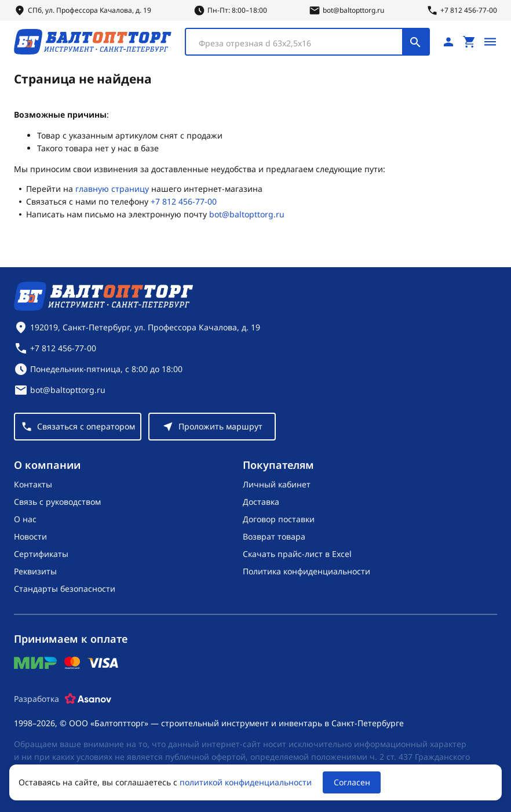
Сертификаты (41, 554)
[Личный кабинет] (448, 42)
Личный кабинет (277, 484)
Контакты (33, 484)
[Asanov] (88, 699)
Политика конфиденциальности (306, 571)
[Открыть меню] (490, 42)
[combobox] (307, 42)
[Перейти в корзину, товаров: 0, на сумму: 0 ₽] (469, 42)
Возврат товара (274, 536)
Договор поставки (279, 519)
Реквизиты (35, 571)
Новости (30, 536)
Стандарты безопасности (65, 589)
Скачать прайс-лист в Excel (297, 554)
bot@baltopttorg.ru (247, 214)
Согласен (352, 782)
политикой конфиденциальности (246, 782)
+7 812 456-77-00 (184, 201)
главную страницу (112, 189)
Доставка (261, 502)
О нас (25, 519)
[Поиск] (415, 42)
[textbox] (300, 43)
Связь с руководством (57, 502)
